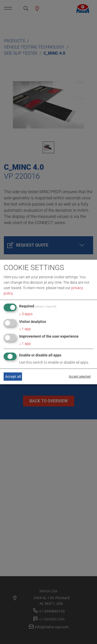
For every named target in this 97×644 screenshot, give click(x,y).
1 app (25, 329)
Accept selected (80, 377)
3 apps (26, 314)
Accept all (13, 377)
